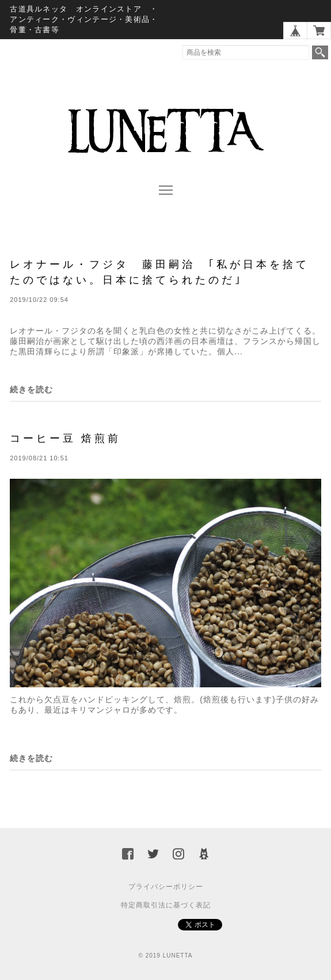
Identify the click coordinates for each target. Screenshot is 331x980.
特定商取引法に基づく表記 (166, 905)
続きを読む (31, 389)
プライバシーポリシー (166, 887)
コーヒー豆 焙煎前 (65, 438)
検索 (320, 52)
